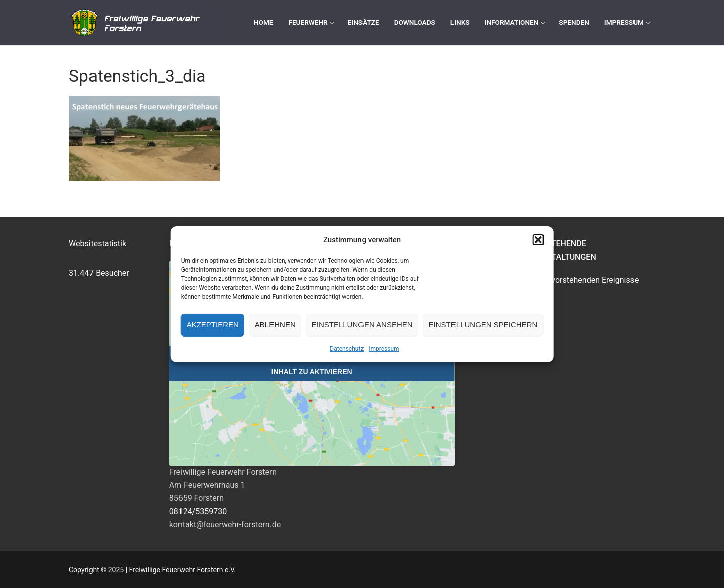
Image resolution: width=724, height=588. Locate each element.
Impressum (384, 349)
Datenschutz (347, 349)
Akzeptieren (213, 325)
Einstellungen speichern (483, 325)
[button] (538, 240)
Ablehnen (275, 325)
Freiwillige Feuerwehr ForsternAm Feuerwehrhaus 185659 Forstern (223, 485)
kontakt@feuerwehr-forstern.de (225, 524)
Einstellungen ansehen (362, 325)
